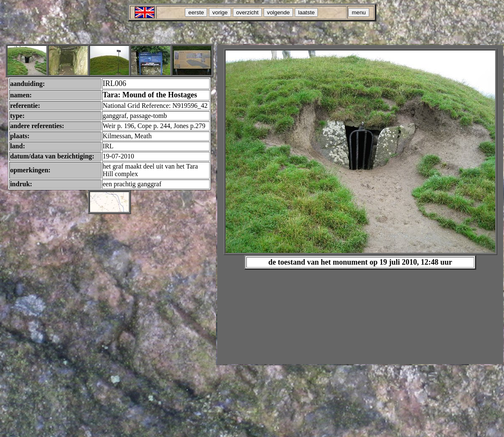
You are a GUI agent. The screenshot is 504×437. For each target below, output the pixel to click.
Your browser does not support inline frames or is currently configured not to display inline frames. (360, 205)
